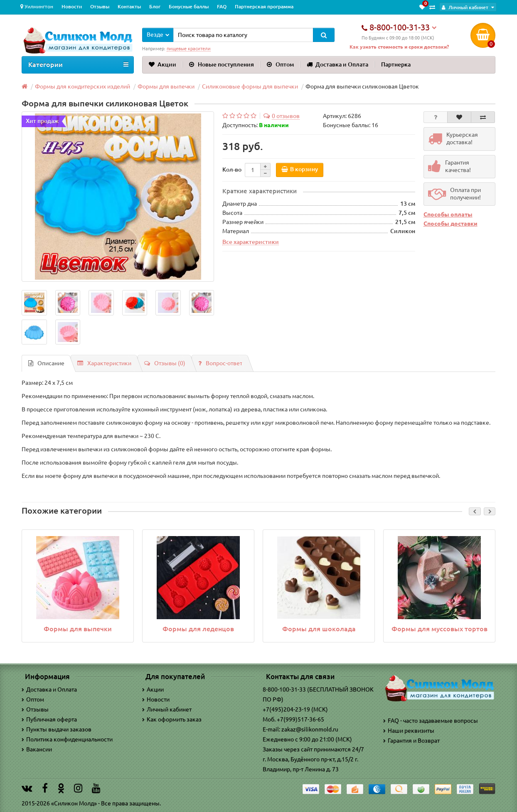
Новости (72, 6)
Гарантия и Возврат (411, 741)
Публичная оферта (49, 720)
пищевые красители (189, 49)
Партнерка (396, 64)
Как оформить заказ (172, 720)
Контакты (129, 6)
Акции (162, 64)
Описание (46, 364)
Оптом (280, 64)
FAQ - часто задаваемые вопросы (431, 721)
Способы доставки (451, 224)
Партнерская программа (264, 6)
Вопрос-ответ (220, 364)
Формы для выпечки (78, 629)
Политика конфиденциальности (67, 740)
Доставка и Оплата (337, 64)
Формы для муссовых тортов (439, 629)
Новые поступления (222, 64)
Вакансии (37, 750)
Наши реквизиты (409, 731)
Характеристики (104, 364)
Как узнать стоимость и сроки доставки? (399, 47)
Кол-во (232, 170)
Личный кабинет (167, 710)
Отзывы (100, 6)
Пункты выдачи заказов (57, 730)
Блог (155, 6)
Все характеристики (251, 242)
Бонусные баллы (189, 6)
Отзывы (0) (165, 364)
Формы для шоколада (319, 629)
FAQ (222, 6)
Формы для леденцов (198, 629)
